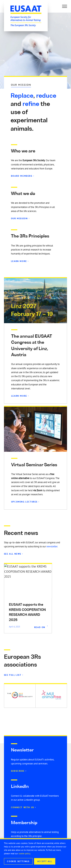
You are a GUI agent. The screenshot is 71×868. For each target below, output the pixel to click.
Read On (40, 627)
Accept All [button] (45, 861)
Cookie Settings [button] (18, 861)
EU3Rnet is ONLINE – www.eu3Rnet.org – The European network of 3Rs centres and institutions (27, 615)
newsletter (52, 546)
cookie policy (24, 854)
